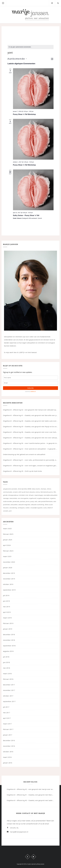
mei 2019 (7, 607)
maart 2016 (7, 757)
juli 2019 (6, 595)
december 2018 (9, 634)
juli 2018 (6, 657)
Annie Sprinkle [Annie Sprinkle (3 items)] (22, 489)
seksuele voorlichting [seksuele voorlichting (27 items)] (37, 505)
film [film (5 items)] (55, 492)
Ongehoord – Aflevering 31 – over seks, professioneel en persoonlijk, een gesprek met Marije (30, 460)
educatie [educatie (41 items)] (32, 492)
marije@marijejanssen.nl (19, 832)
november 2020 (9, 562)
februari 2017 (8, 729)
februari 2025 (8, 534)
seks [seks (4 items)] (36, 501)
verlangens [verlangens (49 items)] (21, 508)
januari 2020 (8, 568)
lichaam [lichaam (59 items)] (31, 495)
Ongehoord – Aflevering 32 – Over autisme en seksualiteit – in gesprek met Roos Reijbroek (30, 449)
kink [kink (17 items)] (27, 495)
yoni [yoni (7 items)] (10, 511)
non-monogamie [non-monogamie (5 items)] (23, 498)
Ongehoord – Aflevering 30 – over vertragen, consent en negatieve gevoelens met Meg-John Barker (30, 466)
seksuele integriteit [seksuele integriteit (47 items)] (24, 505)
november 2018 (9, 640)
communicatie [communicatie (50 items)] (7, 492)
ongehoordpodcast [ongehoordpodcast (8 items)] (43, 498)
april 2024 (7, 545)
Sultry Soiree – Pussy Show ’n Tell (26, 215)
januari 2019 (8, 629)
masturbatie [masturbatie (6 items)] (13, 498)
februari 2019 (8, 623)
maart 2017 (7, 724)
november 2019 (9, 579)
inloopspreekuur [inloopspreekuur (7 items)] (13, 495)
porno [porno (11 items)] (28, 501)
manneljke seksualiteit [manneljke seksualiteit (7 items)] (50, 495)
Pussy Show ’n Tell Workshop (24, 114)
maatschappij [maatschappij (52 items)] (38, 495)
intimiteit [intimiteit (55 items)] (22, 495)
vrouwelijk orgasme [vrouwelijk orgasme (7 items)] (36, 508)
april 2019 (7, 612)
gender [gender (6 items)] (5, 495)
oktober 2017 (8, 696)
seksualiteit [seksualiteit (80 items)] (14, 505)
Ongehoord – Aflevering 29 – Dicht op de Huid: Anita (22, 471)
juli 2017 (6, 707)
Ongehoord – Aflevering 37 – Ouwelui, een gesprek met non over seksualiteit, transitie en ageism (30, 438)
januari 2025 (8, 540)
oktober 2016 (8, 752)
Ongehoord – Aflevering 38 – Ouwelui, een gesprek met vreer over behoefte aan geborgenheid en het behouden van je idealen (30, 432)
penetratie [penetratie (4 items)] (16, 501)
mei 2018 (7, 668)
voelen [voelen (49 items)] (27, 508)
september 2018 (9, 646)
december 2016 (9, 740)
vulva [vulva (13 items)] (45, 508)
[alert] (31, 47)
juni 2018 (6, 662)
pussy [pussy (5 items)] (32, 501)
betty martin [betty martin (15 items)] (36, 489)
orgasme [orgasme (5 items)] (53, 498)
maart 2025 (7, 529)
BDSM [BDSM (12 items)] (29, 489)
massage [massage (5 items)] (6, 498)
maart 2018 (7, 674)
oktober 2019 (8, 584)
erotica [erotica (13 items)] (38, 492)
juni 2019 (6, 601)
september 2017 (9, 701)
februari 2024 (8, 551)
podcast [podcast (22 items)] (22, 501)
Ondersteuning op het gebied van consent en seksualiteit (24, 454)
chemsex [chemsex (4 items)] (43, 489)
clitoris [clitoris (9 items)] (49, 489)
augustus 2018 (8, 651)
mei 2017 (7, 713)
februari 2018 (8, 679)
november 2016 (9, 746)
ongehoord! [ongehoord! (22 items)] (33, 498)
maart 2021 (7, 556)
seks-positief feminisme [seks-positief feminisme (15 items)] (45, 501)
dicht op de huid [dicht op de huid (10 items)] (23, 492)
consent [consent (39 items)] (15, 492)
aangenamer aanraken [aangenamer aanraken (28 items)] (10, 489)
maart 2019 (7, 618)
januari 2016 (8, 763)
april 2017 (7, 718)
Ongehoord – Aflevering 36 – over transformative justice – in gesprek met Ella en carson (30, 443)
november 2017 (9, 690)
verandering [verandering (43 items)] (13, 508)
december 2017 (9, 685)
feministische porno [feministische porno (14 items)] (47, 492)
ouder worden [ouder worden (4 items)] (7, 501)
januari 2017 (8, 735)
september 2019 (9, 590)
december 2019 (9, 573)
